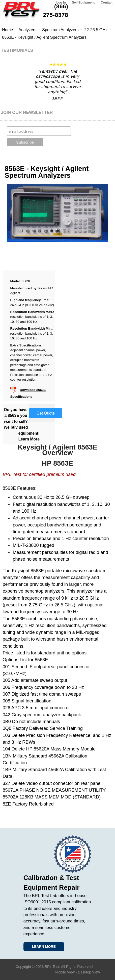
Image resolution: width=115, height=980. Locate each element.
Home (7, 30)
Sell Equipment (83, 3)
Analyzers (27, 30)
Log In (61, 3)
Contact (107, 3)
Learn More (29, 439)
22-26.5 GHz (96, 30)
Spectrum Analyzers (60, 30)
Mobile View (65, 972)
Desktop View (89, 972)
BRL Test (52, 967)
